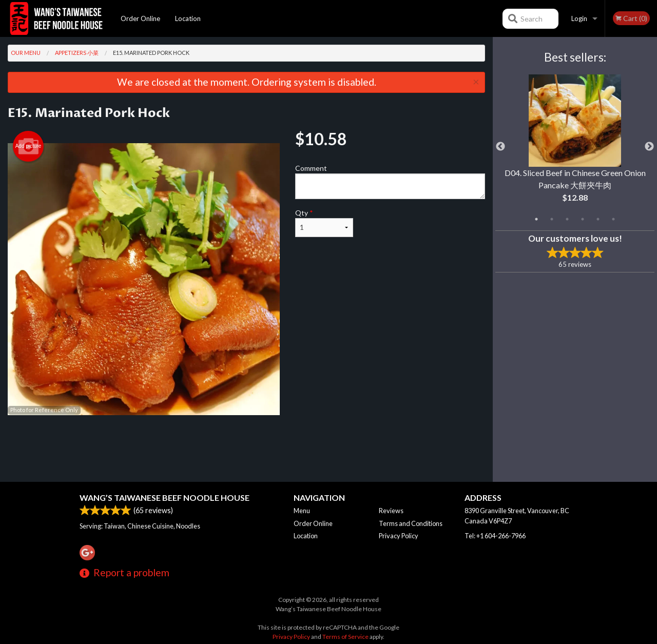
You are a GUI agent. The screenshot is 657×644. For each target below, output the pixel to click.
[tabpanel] (575, 147)
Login (579, 18)
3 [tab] (567, 219)
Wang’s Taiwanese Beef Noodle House (165, 497)
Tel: (495, 536)
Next (649, 147)
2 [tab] (552, 219)
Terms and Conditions (411, 523)
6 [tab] (613, 219)
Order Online (140, 18)
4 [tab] (583, 219)
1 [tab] (536, 219)
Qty (324, 223)
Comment (390, 181)
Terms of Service (345, 637)
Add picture (28, 146)
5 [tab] (598, 219)
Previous (500, 147)
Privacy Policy (399, 536)
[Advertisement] (246, 448)
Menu (302, 511)
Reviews (391, 511)
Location (188, 18)
